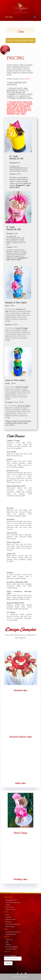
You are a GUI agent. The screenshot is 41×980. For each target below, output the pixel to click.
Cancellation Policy (11, 949)
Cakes (7, 915)
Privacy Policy (10, 907)
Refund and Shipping (12, 947)
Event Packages (10, 927)
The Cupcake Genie (11, 900)
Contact (8, 905)
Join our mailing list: (13, 958)
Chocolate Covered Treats (13, 924)
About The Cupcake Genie (13, 903)
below (27, 79)
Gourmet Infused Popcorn (13, 932)
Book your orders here (21, 40)
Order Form (9, 940)
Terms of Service (10, 909)
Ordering (8, 944)
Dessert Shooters (10, 920)
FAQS (7, 942)
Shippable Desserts (11, 934)
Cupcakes (8, 917)
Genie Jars (8, 922)
